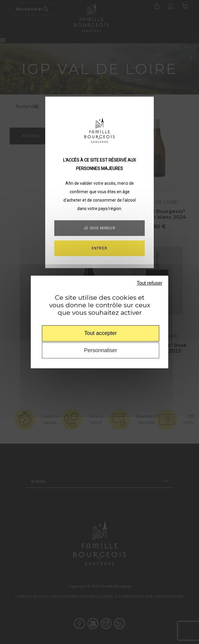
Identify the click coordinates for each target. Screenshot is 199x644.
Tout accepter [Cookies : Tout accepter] (100, 333)
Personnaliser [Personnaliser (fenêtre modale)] (100, 350)
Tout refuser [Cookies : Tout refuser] (150, 283)
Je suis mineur (99, 228)
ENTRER (99, 248)
